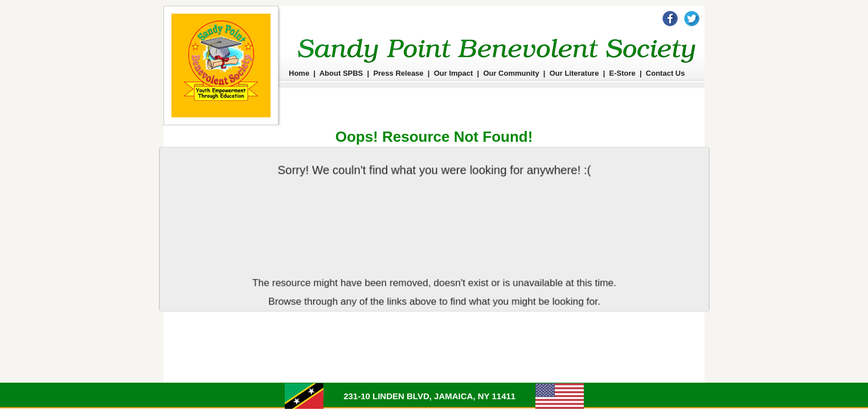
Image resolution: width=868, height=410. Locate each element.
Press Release (398, 73)
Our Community (511, 73)
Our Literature (574, 73)
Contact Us (666, 73)
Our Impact (454, 73)
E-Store (623, 73)
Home (299, 73)
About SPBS (341, 73)
